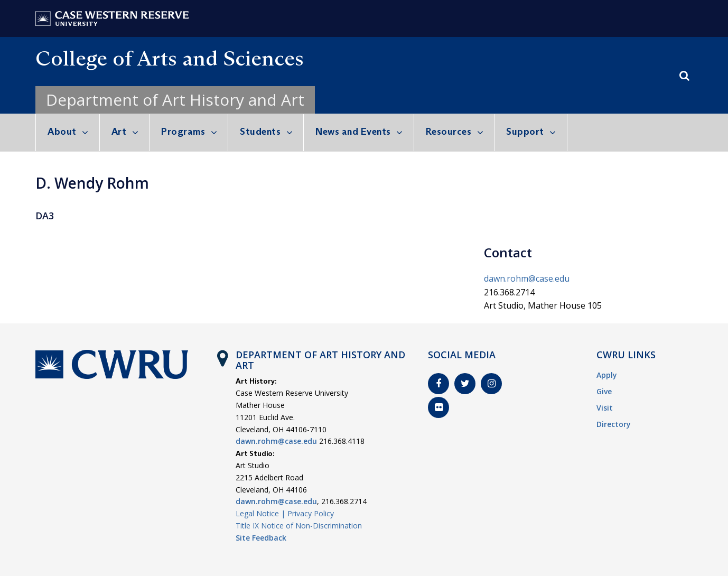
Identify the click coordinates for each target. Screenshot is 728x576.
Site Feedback (261, 538)
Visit (605, 408)
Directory (614, 424)
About (62, 132)
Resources (449, 132)
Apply (607, 375)
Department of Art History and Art (175, 100)
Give (604, 391)
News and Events (353, 132)
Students (260, 132)
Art (119, 132)
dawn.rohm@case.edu (527, 278)
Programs (183, 132)
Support (525, 132)
